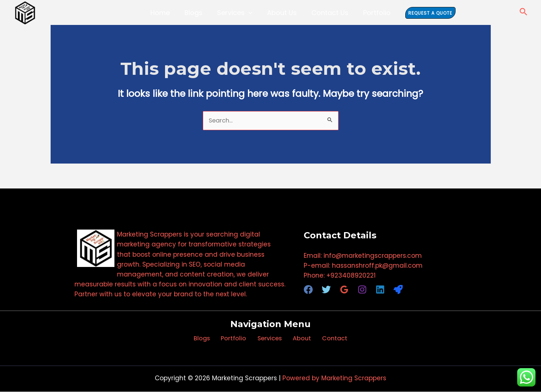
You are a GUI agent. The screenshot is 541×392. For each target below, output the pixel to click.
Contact (327, 339)
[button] (250, 13)
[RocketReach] (398, 290)
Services (270, 339)
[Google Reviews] (344, 290)
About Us (280, 13)
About (298, 339)
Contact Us (324, 13)
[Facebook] (308, 290)
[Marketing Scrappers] (25, 13)
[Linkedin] (380, 290)
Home (169, 13)
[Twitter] (326, 290)
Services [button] (237, 13)
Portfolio (368, 13)
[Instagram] (362, 290)
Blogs (199, 13)
